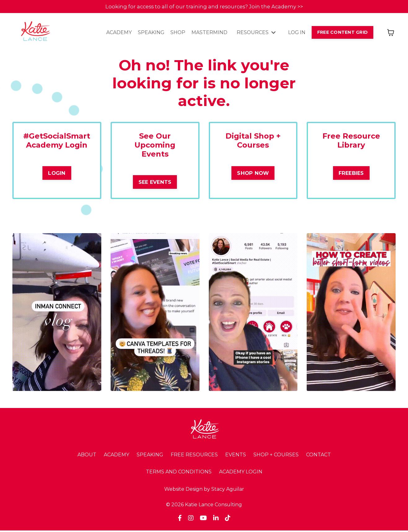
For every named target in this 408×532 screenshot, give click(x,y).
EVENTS (236, 456)
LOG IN (296, 33)
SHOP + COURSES (276, 456)
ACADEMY (116, 33)
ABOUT (87, 456)
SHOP (176, 33)
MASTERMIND (208, 33)
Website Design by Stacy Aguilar (204, 491)
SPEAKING (149, 33)
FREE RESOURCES (194, 456)
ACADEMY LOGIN (241, 474)
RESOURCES (254, 33)
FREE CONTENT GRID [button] (342, 33)
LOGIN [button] (57, 174)
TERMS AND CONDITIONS (179, 474)
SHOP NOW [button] (253, 174)
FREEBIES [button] (351, 174)
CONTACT (318, 456)
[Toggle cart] (391, 33)
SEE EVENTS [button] (155, 183)
